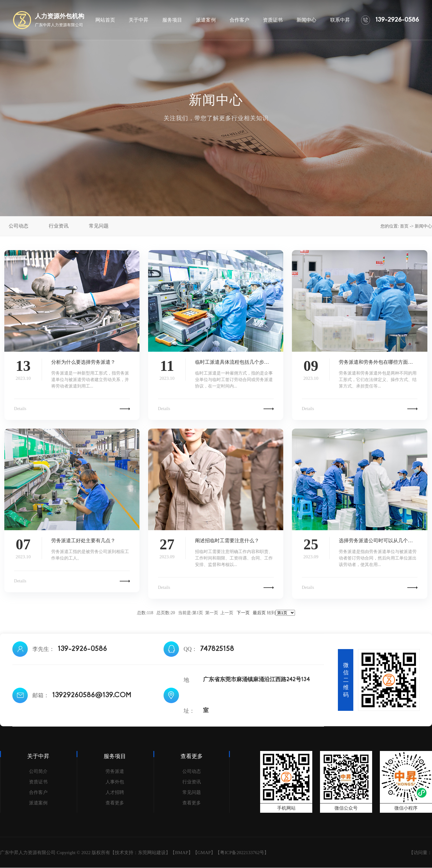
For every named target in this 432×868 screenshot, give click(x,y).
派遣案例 (38, 803)
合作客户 (38, 792)
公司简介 (38, 771)
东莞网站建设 (152, 853)
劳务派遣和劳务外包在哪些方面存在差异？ (378, 362)
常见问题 (192, 792)
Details (20, 409)
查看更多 (115, 803)
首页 (404, 226)
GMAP (204, 853)
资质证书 (38, 782)
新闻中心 (423, 226)
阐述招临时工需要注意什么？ (227, 541)
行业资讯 (192, 782)
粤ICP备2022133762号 (242, 853)
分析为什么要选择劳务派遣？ (83, 362)
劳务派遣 (115, 771)
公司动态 (192, 771)
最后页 (259, 613)
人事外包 (115, 782)
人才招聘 (115, 792)
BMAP (182, 853)
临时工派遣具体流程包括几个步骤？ (234, 362)
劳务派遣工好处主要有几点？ (83, 541)
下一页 (243, 613)
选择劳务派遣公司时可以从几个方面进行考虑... (378, 541)
